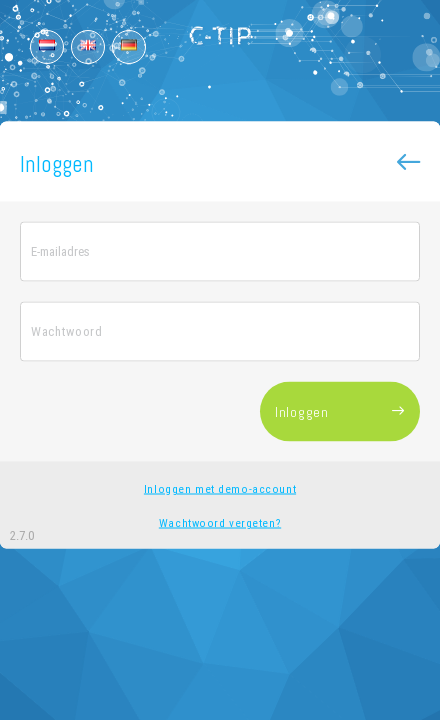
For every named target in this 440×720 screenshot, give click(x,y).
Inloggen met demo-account (220, 489)
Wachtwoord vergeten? (220, 523)
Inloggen (340, 412)
